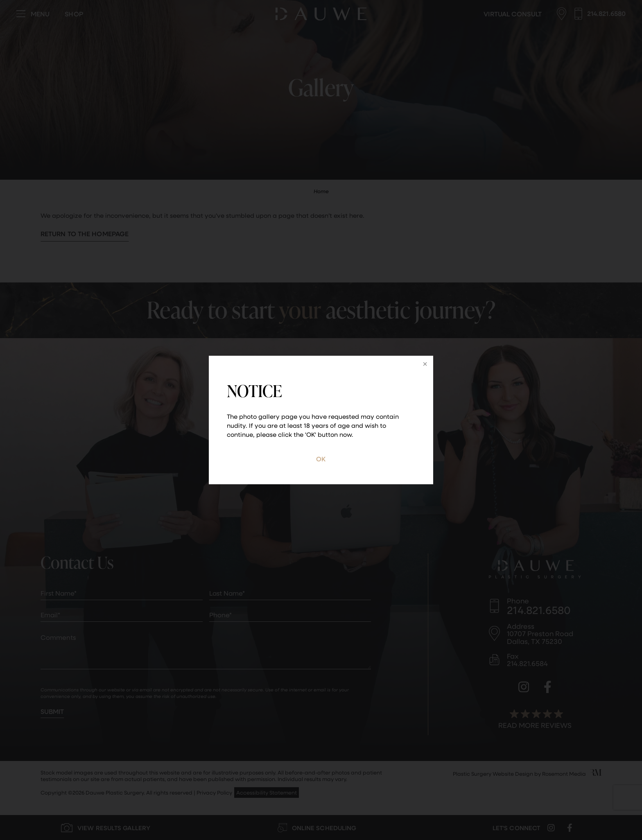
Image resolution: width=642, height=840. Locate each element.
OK (321, 459)
